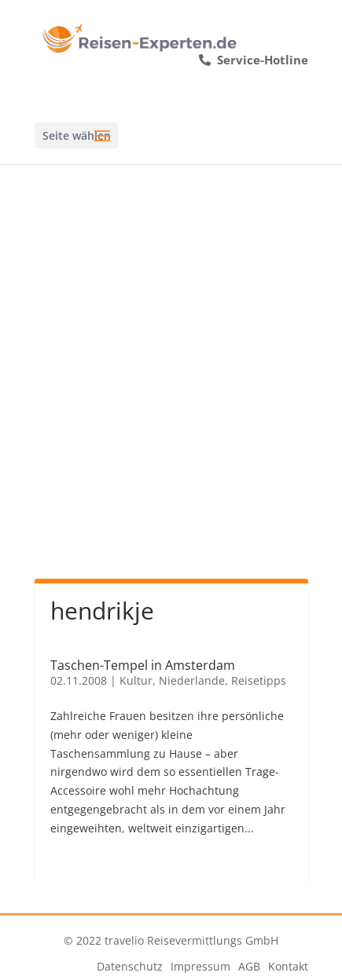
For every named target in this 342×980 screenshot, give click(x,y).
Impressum (200, 966)
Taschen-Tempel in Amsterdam (143, 665)
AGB (249, 966)
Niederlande (192, 680)
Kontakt (288, 966)
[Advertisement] (171, 388)
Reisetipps (259, 680)
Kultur (136, 680)
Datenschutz (130, 966)
